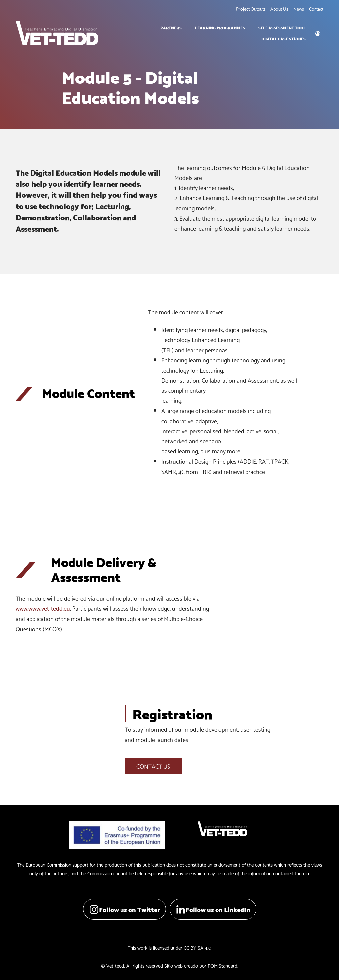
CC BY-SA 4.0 (197, 947)
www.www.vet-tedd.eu (43, 608)
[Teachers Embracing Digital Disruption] (57, 33)
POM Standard (222, 965)
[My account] (318, 33)
